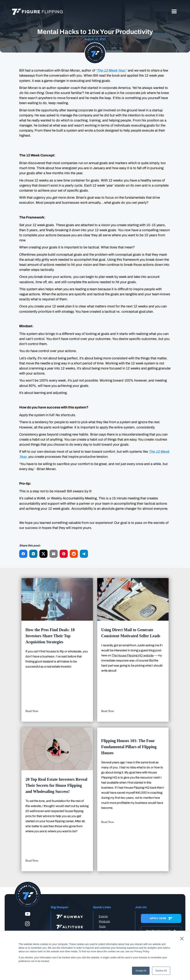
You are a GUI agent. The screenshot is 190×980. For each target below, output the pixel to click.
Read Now (32, 711)
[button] (174, 12)
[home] (37, 12)
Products (104, 921)
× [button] (182, 939)
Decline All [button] (161, 971)
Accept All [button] (141, 971)
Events (103, 916)
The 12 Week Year (111, 70)
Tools (102, 927)
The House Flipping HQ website (133, 655)
